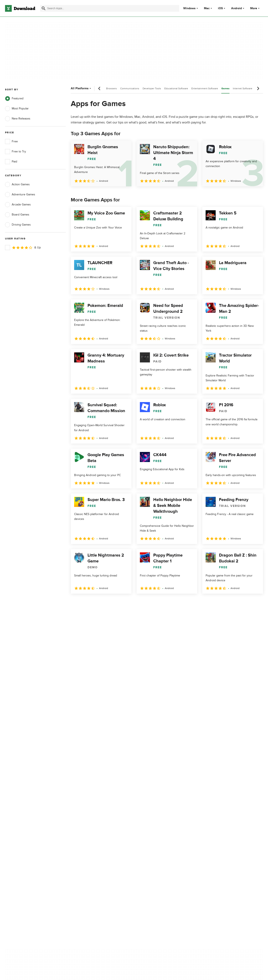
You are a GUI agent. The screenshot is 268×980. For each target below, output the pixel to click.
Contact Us (84, 814)
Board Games (17, 215)
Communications (130, 88)
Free (11, 141)
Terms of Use (157, 806)
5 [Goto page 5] (119, 603)
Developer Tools (152, 88)
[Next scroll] (258, 88)
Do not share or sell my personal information (163, 823)
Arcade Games (18, 205)
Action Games (17, 184)
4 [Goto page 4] (108, 603)
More (255, 8)
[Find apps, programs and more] (110, 8)
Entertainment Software (205, 88)
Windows (189, 8)
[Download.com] (20, 8)
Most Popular (17, 109)
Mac (207, 8)
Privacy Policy (157, 799)
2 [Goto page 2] (86, 603)
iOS (220, 8)
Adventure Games (20, 195)
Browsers (111, 88)
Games (225, 89)
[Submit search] (44, 8)
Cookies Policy (157, 814)
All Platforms (81, 88)
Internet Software (243, 88)
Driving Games (18, 225)
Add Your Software (88, 806)
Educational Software (176, 88)
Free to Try (15, 152)
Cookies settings (159, 833)
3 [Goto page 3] (97, 603)
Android (236, 8)
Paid (11, 162)
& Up (23, 248)
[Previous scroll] (99, 88)
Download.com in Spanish (93, 821)
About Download (87, 799)
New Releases (18, 119)
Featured (14, 99)
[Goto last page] (255, 603)
